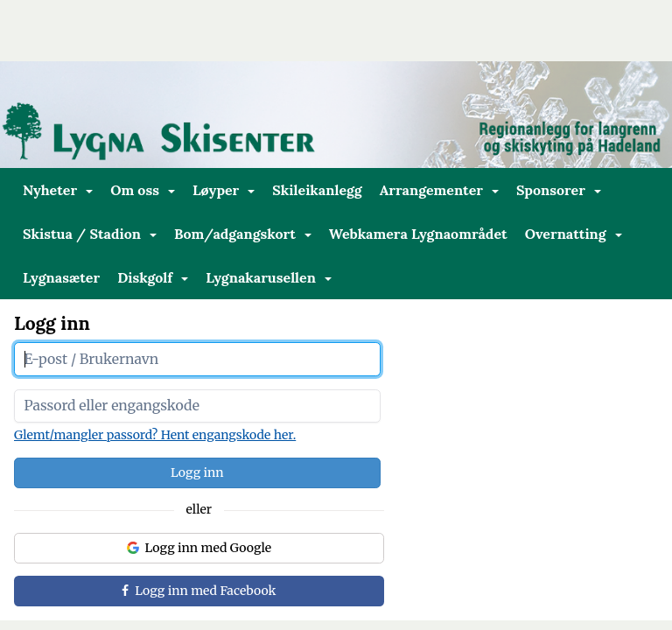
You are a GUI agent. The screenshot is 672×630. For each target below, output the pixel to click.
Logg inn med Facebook (199, 591)
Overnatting (574, 234)
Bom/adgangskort (243, 234)
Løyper (224, 190)
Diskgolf (153, 277)
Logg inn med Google (199, 548)
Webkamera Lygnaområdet (418, 234)
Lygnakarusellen (269, 277)
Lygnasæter (61, 277)
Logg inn (197, 472)
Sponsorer (559, 190)
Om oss (143, 190)
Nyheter (58, 190)
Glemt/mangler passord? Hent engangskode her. (155, 435)
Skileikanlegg (317, 190)
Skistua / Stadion (90, 234)
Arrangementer (439, 190)
